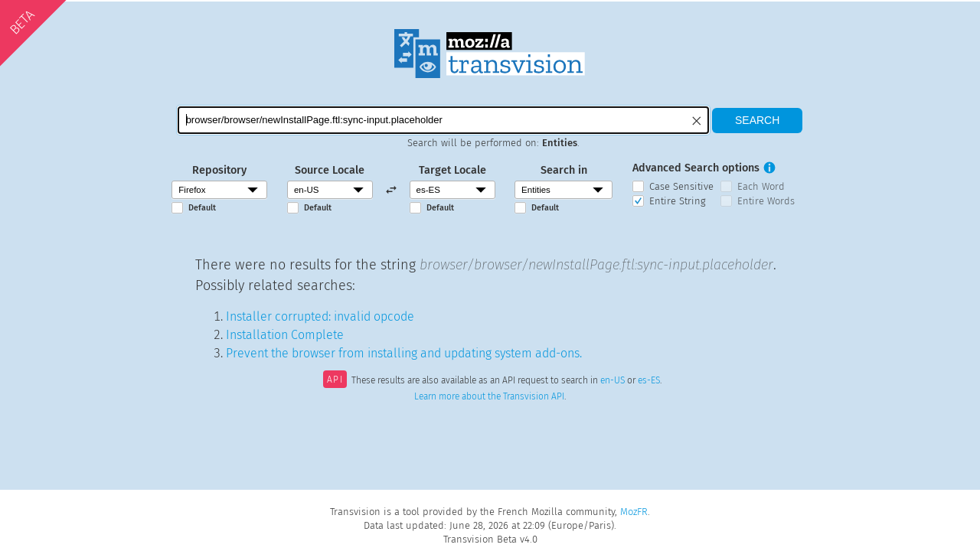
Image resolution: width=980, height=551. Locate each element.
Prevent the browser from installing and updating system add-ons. (404, 353)
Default (202, 208)
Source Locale (330, 170)
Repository (219, 170)
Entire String (678, 201)
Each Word (761, 186)
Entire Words (766, 201)
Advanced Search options (696, 168)
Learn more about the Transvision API (489, 396)
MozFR (634, 512)
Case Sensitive (681, 186)
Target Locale (452, 170)
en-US (612, 381)
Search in (564, 170)
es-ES (649, 381)
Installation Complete (285, 335)
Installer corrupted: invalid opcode (320, 316)
